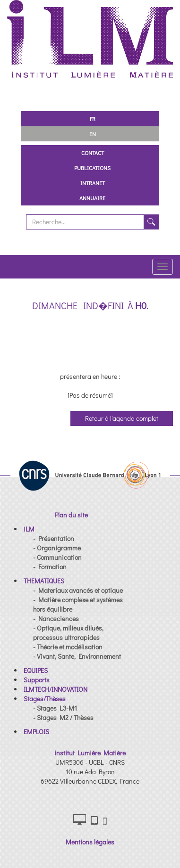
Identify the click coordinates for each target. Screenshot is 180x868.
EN (93, 134)
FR (93, 119)
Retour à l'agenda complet (122, 418)
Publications (92, 168)
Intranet (93, 183)
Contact (93, 153)
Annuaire (92, 198)
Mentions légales (90, 842)
